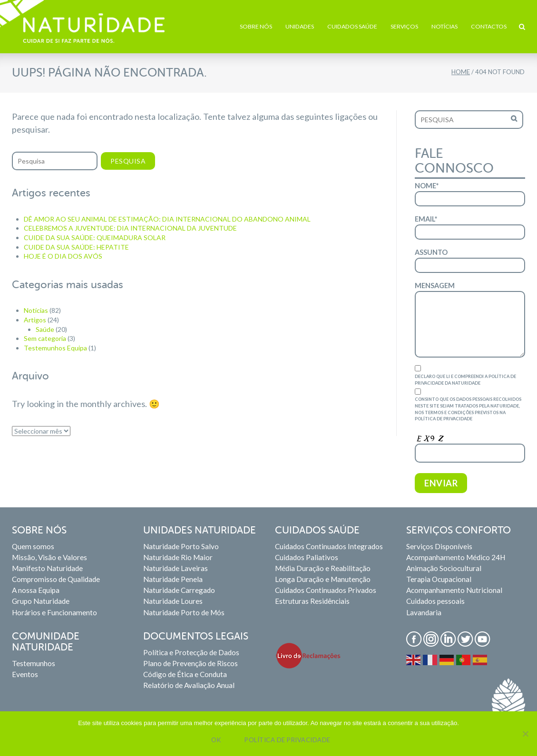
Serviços (404, 26)
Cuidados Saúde (352, 26)
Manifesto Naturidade (47, 568)
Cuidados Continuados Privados (326, 590)
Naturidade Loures (173, 601)
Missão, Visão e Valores (49, 557)
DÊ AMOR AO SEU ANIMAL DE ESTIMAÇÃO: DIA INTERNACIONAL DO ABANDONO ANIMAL (167, 219)
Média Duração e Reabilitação (323, 568)
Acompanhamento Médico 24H (456, 557)
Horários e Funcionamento (54, 612)
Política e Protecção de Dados (191, 652)
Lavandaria (424, 612)
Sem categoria (45, 338)
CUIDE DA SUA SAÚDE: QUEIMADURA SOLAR (95, 237)
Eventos (25, 674)
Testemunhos (34, 663)
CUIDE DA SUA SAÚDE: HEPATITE (76, 247)
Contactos (489, 26)
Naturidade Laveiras (176, 568)
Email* (470, 227)
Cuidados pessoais (435, 601)
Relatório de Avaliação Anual (189, 685)
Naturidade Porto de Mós (184, 612)
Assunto (470, 261)
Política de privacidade (288, 740)
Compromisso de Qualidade (56, 579)
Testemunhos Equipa (55, 348)
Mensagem (470, 320)
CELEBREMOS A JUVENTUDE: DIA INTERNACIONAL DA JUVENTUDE (130, 228)
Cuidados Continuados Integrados (329, 546)
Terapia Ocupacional (439, 579)
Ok (216, 740)
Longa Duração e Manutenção (323, 579)
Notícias (444, 26)
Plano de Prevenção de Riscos (190, 663)
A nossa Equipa (36, 590)
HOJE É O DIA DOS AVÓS (63, 256)
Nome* (470, 194)
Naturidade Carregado (179, 590)
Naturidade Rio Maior (178, 557)
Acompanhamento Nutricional (454, 590)
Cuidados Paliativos (307, 557)
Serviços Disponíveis (439, 546)
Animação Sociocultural (444, 568)
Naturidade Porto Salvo (181, 546)
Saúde (45, 329)
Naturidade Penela (173, 579)
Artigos (35, 320)
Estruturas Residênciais (312, 601)
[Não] (525, 734)
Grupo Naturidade (41, 601)
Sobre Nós (256, 26)
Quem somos (33, 546)
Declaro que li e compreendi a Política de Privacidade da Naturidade (470, 375)
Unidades (300, 26)
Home (461, 72)
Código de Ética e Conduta (185, 674)
